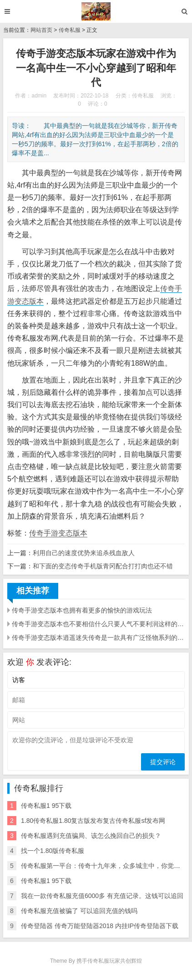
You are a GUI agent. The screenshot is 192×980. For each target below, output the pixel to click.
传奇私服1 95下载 (46, 806)
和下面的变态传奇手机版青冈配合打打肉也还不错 (103, 566)
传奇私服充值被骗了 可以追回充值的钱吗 (79, 911)
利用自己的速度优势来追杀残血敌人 (84, 553)
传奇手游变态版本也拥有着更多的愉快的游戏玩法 (82, 610)
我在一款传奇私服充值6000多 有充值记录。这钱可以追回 (102, 896)
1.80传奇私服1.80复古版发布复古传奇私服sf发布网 (93, 821)
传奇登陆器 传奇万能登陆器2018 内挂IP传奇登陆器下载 (100, 926)
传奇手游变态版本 (58, 533)
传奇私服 (70, 30)
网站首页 (41, 30)
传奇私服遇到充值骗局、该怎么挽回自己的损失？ (91, 836)
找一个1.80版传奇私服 (53, 851)
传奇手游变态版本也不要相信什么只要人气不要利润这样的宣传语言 (98, 624)
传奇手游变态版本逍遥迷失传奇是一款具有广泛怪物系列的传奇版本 (98, 638)
